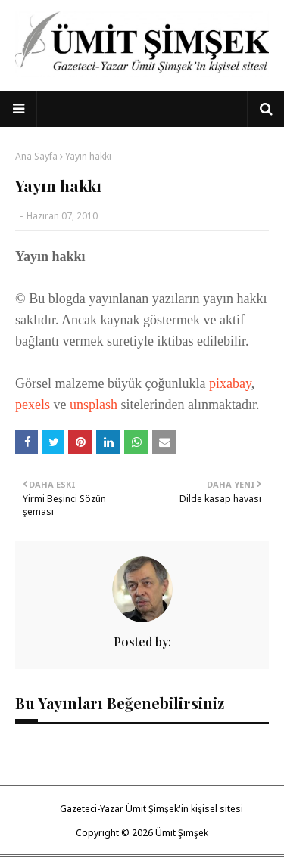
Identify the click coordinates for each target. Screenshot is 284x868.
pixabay (230, 383)
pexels (34, 405)
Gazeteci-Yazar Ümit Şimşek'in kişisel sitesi (151, 809)
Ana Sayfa (36, 156)
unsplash (95, 405)
